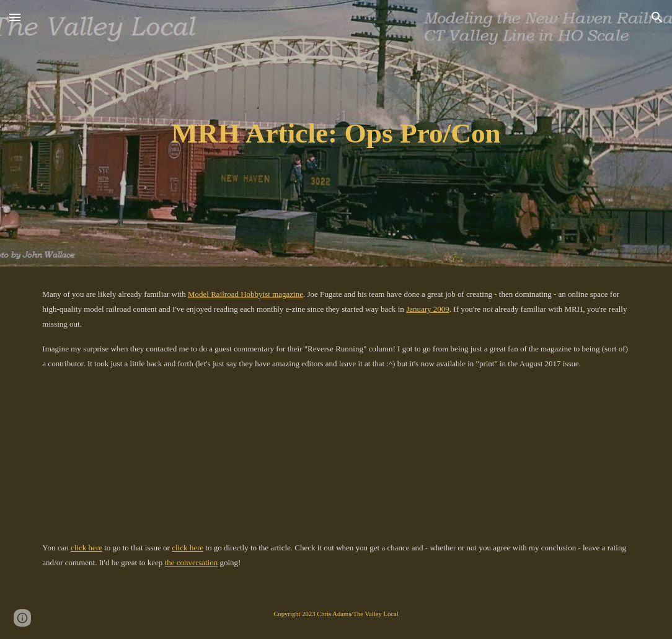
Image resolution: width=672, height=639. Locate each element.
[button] (15, 17)
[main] (336, 134)
